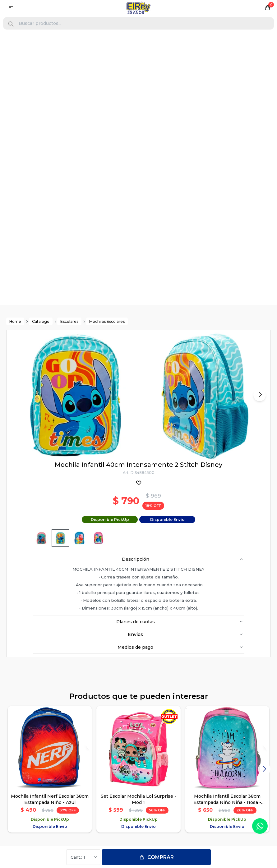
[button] (11, 24)
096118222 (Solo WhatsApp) (142, 740)
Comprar (161, 857)
